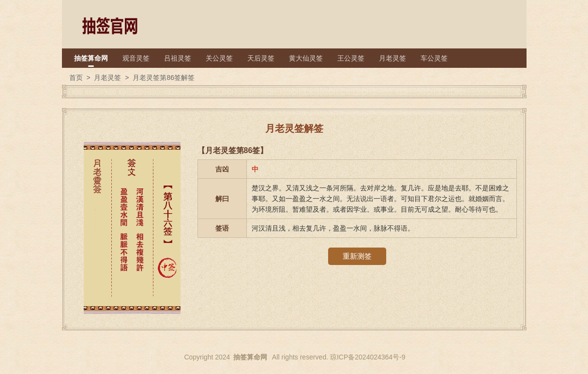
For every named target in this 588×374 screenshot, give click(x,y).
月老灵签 (392, 58)
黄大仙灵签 (306, 58)
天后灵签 (261, 58)
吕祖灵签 (178, 58)
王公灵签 (351, 58)
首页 (76, 78)
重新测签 (357, 256)
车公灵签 (434, 58)
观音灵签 (136, 58)
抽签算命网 (91, 58)
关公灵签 (219, 58)
